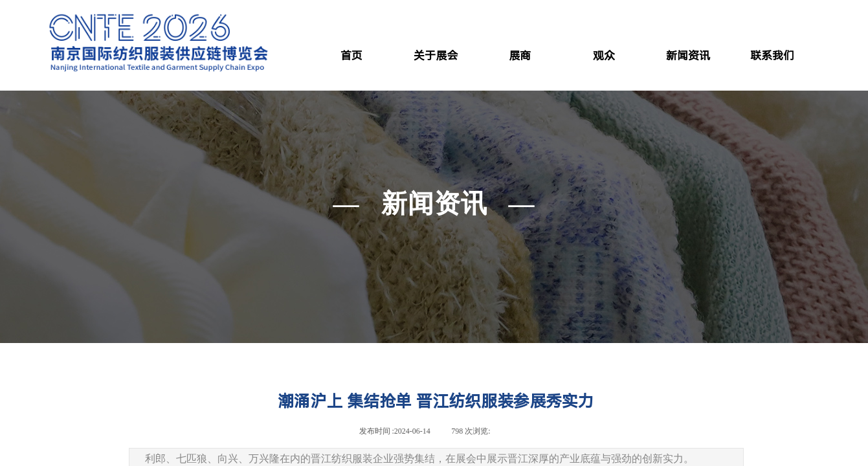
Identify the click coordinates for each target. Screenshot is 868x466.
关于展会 (436, 56)
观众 (604, 56)
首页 (351, 56)
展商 (520, 56)
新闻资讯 (688, 56)
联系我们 (772, 56)
